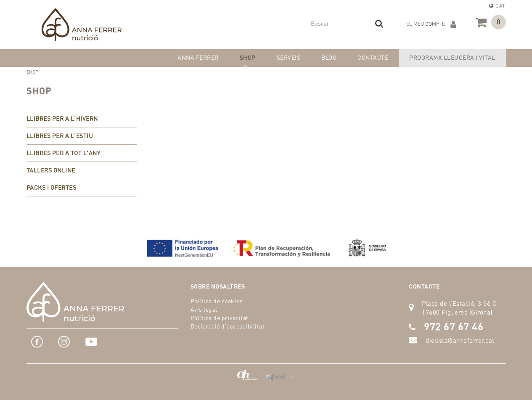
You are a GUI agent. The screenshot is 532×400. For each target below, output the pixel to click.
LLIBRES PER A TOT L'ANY (64, 153)
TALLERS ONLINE (51, 170)
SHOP (39, 91)
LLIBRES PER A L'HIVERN (62, 118)
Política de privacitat (220, 318)
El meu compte (431, 25)
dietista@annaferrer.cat (460, 340)
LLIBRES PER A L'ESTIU (60, 136)
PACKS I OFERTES (52, 187)
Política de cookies (217, 301)
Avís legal (204, 309)
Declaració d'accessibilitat (228, 326)
